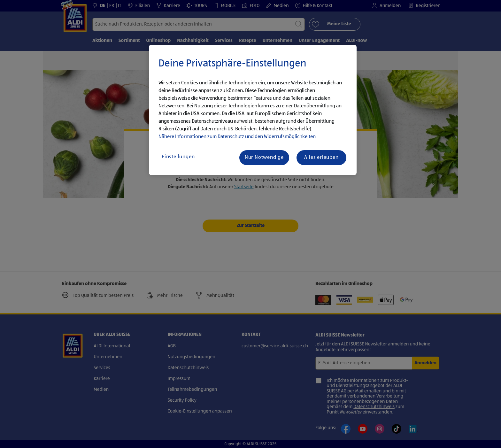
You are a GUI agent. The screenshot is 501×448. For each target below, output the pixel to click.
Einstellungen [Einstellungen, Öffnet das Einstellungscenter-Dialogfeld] (178, 157)
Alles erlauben (321, 158)
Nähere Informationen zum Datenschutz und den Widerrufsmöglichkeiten (237, 137)
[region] (253, 110)
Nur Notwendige (264, 158)
